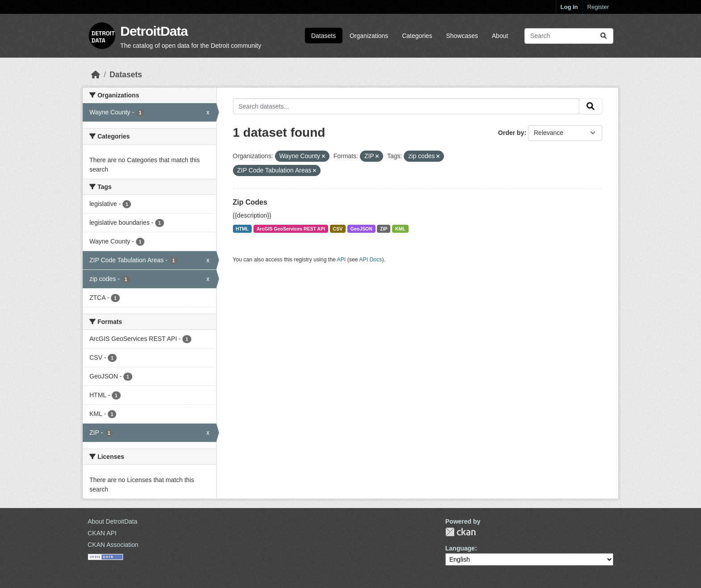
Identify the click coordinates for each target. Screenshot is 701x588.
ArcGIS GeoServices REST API (291, 229)
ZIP (384, 229)
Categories (417, 36)
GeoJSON (361, 229)
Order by (511, 133)
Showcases (462, 36)
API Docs (370, 260)
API (342, 260)
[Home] (96, 75)
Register (598, 7)
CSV (338, 229)
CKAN (460, 532)
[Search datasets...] (569, 36)
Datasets (323, 36)
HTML (242, 229)
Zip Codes (250, 202)
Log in (569, 7)
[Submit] (604, 36)
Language (460, 548)
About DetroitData (112, 521)
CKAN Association (113, 545)
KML (400, 229)
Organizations (369, 36)
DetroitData (154, 31)
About (500, 36)
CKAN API (102, 533)
